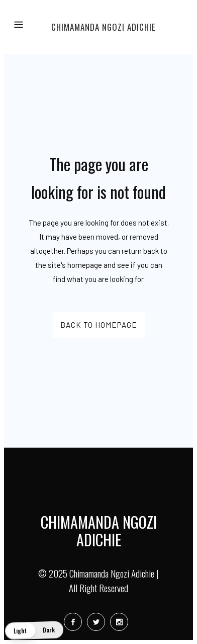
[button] (34, 631)
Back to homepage (99, 325)
